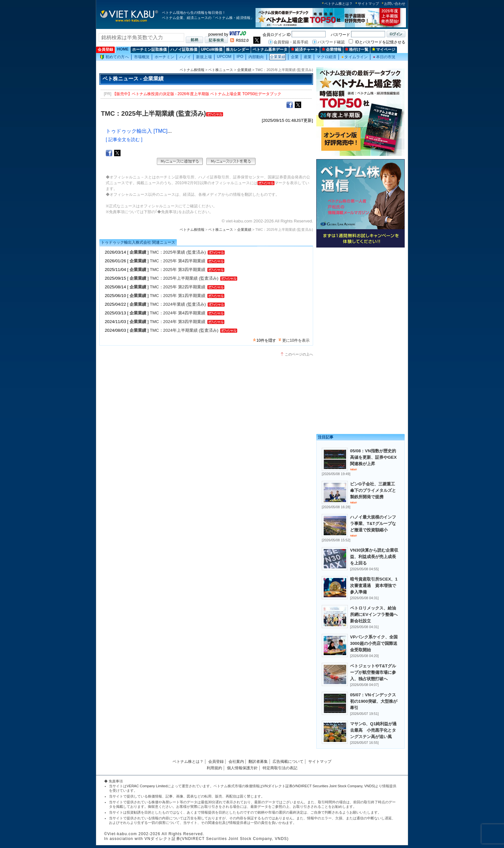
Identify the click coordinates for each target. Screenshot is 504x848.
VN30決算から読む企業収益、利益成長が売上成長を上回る (374, 557)
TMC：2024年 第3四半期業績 (178, 322)
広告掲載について (288, 762)
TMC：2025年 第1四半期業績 (178, 296)
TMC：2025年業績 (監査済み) (178, 252)
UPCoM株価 (212, 50)
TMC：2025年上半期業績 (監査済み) (184, 278)
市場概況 (142, 57)
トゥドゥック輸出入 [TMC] (137, 131)
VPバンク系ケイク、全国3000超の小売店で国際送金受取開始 (374, 643)
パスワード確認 (331, 42)
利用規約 (214, 768)
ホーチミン (164, 57)
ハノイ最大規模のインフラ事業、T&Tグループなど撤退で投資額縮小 (373, 523)
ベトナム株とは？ (338, 4)
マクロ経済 (326, 57)
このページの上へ (299, 354)
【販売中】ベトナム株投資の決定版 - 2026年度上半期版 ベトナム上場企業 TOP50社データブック (197, 94)
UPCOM (224, 57)
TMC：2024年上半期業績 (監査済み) (184, 330)
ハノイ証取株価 (184, 50)
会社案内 (236, 762)
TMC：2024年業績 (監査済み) (178, 304)
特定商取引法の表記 (280, 768)
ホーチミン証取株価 (149, 50)
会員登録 (105, 50)
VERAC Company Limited (147, 786)
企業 (295, 57)
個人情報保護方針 (242, 768)
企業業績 (278, 57)
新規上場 (204, 57)
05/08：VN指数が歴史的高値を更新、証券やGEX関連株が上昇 (373, 457)
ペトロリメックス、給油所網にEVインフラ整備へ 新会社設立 (376, 614)
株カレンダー (238, 50)
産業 (308, 57)
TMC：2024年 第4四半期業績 (178, 313)
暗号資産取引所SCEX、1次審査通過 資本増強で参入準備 (374, 586)
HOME (123, 49)
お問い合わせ (395, 4)
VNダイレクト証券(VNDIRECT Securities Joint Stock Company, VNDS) (319, 786)
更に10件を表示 (296, 340)
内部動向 (256, 57)
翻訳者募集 (258, 762)
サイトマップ (368, 4)
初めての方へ (114, 57)
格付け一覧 (357, 50)
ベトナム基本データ (270, 50)
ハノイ (185, 57)
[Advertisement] (360, 295)
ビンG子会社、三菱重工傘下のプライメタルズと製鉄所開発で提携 (373, 490)
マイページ (384, 50)
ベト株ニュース (221, 70)
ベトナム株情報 (192, 70)
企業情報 (332, 50)
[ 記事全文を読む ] (124, 140)
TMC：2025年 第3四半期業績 (178, 270)
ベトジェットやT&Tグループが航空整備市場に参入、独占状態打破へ (373, 672)
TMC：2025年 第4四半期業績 (178, 261)
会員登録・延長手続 (291, 42)
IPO (240, 57)
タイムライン (355, 57)
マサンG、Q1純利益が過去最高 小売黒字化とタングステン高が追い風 (373, 730)
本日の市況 (384, 57)
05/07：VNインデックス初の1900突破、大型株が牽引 (374, 701)
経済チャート (305, 50)
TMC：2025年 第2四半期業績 (178, 287)
